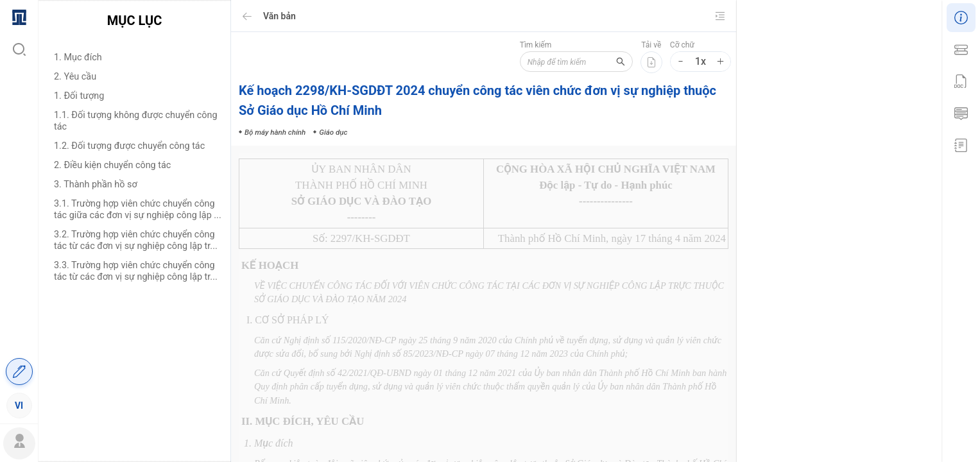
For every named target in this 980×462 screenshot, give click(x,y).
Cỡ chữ (682, 45)
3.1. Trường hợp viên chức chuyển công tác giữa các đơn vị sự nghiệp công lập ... (138, 210)
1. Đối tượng (79, 96)
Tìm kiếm (533, 45)
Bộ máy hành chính (823, 275)
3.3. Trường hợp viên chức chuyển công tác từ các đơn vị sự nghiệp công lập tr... (136, 271)
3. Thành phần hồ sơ (96, 184)
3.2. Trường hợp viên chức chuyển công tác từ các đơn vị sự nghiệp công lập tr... (136, 240)
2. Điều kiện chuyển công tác (112, 165)
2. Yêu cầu (75, 77)
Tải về (651, 45)
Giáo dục (881, 275)
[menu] (19, 210)
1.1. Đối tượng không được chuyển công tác (136, 121)
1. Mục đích (78, 57)
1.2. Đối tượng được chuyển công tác (129, 146)
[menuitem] (19, 16)
